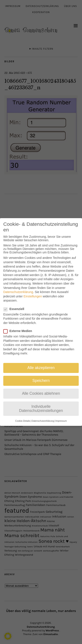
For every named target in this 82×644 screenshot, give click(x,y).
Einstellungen (33, 292)
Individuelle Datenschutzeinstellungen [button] (41, 404)
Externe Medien (19, 327)
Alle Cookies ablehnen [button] (41, 389)
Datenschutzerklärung (18, 288)
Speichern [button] (41, 376)
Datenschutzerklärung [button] (43, 416)
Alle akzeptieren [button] (41, 364)
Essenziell (16, 305)
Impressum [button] (61, 416)
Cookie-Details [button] (23, 416)
